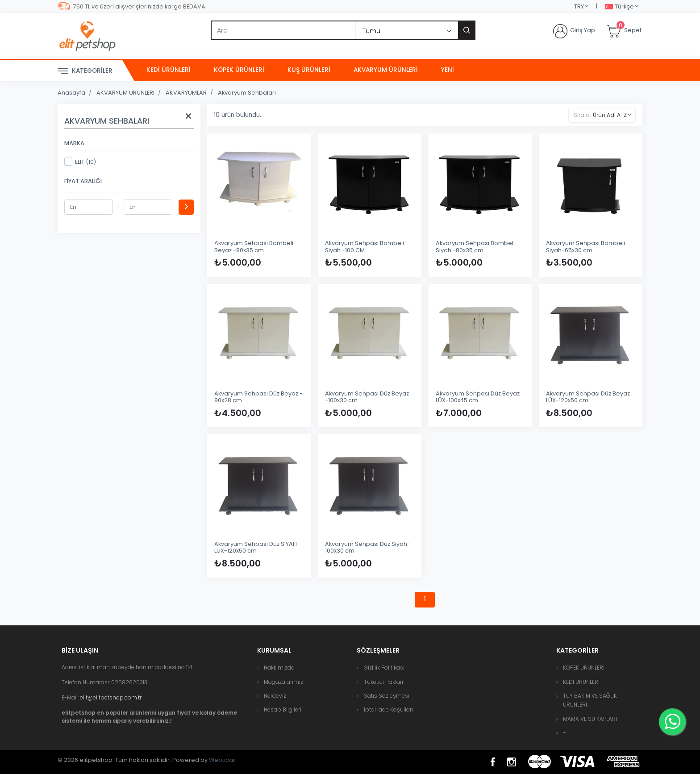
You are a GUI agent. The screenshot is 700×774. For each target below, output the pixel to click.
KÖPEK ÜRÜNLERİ (239, 70)
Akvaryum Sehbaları (247, 93)
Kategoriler (85, 71)
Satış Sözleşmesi (387, 696)
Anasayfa (71, 93)
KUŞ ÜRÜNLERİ (309, 70)
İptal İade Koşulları (388, 709)
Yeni (448, 70)
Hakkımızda (279, 668)
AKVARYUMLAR (186, 93)
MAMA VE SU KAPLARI (590, 719)
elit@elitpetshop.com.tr (111, 697)
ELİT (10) (80, 162)
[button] (565, 733)
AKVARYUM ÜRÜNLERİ (386, 70)
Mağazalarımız (283, 682)
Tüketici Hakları (383, 682)
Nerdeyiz (275, 696)
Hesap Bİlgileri (283, 709)
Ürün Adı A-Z (610, 115)
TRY (579, 6)
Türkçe (619, 7)
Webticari (223, 760)
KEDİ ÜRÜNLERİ (169, 70)
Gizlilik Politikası (384, 668)
